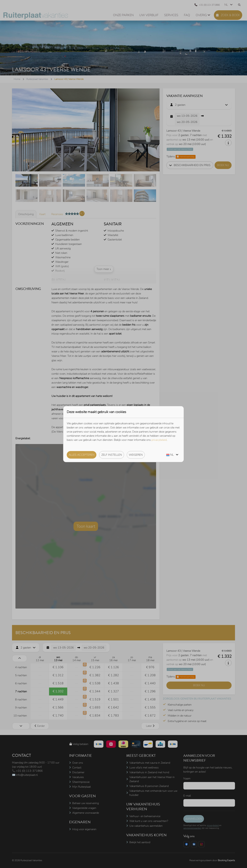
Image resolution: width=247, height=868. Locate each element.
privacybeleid (159, 440)
